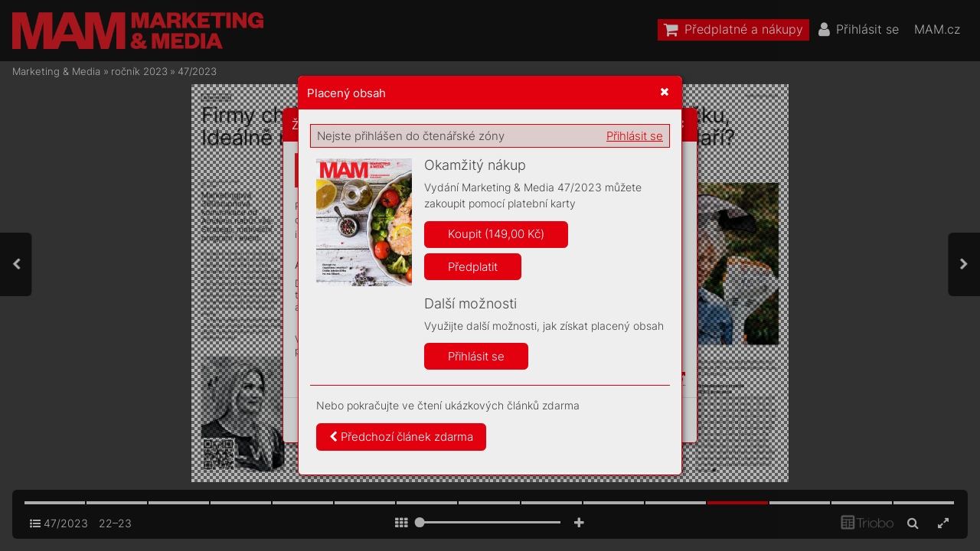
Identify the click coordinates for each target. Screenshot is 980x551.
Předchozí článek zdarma (401, 437)
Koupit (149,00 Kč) (496, 234)
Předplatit (473, 267)
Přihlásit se (635, 136)
